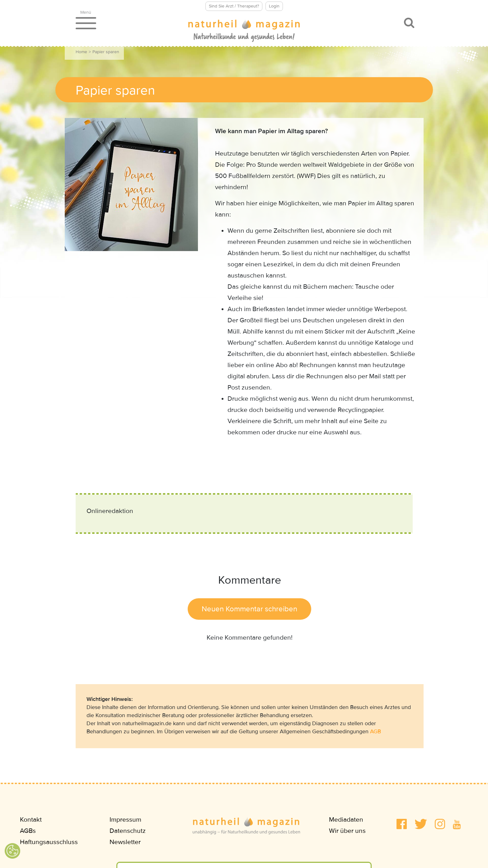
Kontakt (31, 820)
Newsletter (125, 842)
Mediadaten (346, 820)
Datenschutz (128, 831)
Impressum (125, 820)
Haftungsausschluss (49, 842)
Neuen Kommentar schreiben (249, 609)
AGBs (28, 831)
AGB (375, 731)
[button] (402, 824)
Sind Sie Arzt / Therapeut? (234, 6)
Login (274, 6)
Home (81, 52)
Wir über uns (347, 831)
